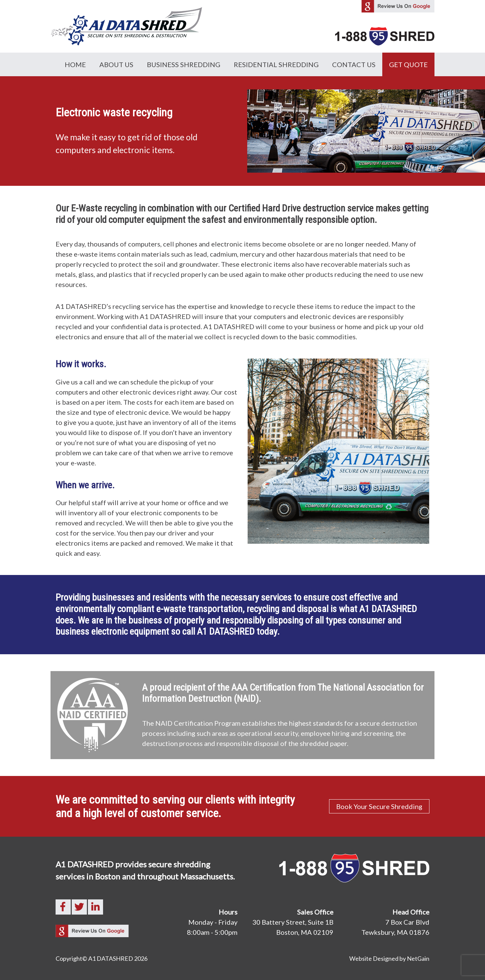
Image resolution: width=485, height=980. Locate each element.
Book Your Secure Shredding (379, 806)
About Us (116, 64)
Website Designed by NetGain (389, 958)
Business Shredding (184, 64)
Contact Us (354, 64)
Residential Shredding (276, 64)
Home (75, 64)
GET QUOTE (408, 64)
